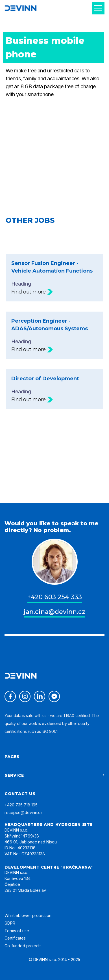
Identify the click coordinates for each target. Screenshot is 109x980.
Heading (54, 278)
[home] (21, 8)
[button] (98, 8)
